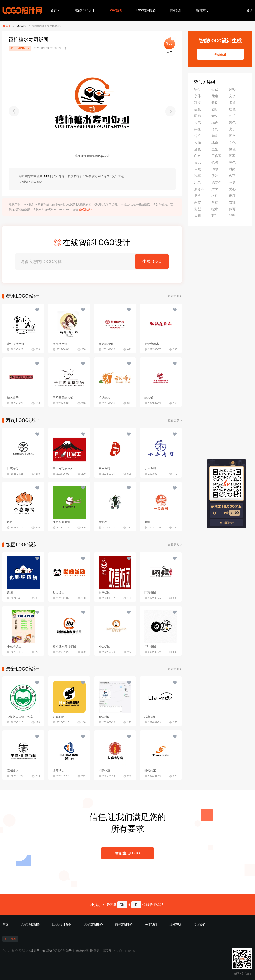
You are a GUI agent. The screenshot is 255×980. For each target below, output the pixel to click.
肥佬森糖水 (152, 344)
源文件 (216, 182)
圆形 (215, 109)
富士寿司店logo (63, 468)
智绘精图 (104, 717)
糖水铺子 (13, 398)
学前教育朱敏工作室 (20, 717)
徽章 (215, 209)
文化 (232, 143)
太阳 (197, 216)
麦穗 (232, 196)
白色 (197, 156)
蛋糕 (215, 202)
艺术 (232, 116)
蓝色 (197, 109)
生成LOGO (152, 262)
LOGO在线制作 (30, 924)
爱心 (232, 189)
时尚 (232, 169)
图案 (232, 156)
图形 (197, 116)
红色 (232, 109)
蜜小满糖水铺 (16, 344)
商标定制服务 (124, 924)
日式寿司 (13, 468)
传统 (197, 136)
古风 (197, 162)
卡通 (232, 103)
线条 (215, 143)
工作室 (216, 156)
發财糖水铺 (106, 344)
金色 (197, 149)
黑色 (232, 123)
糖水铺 (149, 398)
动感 (215, 169)
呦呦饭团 (59, 592)
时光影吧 (59, 717)
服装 (215, 176)
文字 (232, 96)
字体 (197, 96)
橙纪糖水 (104, 398)
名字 (232, 176)
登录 (250, 10)
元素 (215, 96)
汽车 (197, 176)
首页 (54, 10)
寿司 (10, 522)
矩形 (232, 216)
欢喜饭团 (104, 592)
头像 (197, 129)
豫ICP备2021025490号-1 (58, 951)
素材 (215, 116)
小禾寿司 (150, 468)
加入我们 (199, 924)
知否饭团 (104, 646)
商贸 (197, 202)
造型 (197, 209)
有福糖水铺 (60, 344)
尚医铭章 (104, 771)
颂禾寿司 (104, 468)
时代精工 (150, 771)
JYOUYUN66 (20, 48)
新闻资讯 (202, 10)
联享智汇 (150, 717)
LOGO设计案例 (62, 924)
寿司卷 (103, 522)
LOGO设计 (22, 26)
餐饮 (215, 103)
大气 (197, 123)
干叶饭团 (150, 646)
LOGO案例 (115, 10)
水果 (197, 182)
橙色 (232, 149)
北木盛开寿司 (61, 522)
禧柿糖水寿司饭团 (64, 646)
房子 (232, 129)
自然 (197, 169)
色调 (232, 182)
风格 (232, 89)
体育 (232, 209)
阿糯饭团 (150, 592)
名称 (215, 196)
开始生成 (220, 54)
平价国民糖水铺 (63, 398)
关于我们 (151, 924)
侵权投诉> (86, 209)
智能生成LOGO (127, 853)
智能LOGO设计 (85, 10)
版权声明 (175, 924)
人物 (197, 143)
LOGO (46, 176)
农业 (232, 202)
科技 (197, 103)
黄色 (232, 162)
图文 (232, 136)
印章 (215, 136)
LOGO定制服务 (146, 10)
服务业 (199, 189)
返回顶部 (226, 523)
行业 (215, 89)
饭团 (10, 592)
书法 (197, 196)
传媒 (215, 129)
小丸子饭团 (14, 646)
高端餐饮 (13, 771)
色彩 (215, 162)
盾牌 (215, 189)
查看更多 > (175, 296)
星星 (215, 149)
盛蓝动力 (59, 771)
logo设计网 (32, 951)
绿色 (215, 123)
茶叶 (215, 216)
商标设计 (176, 10)
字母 (197, 89)
